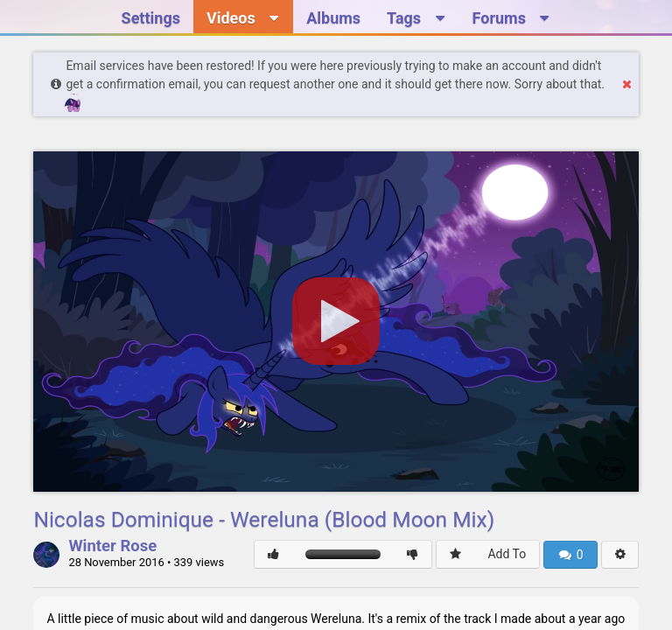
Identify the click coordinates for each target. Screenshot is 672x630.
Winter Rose (112, 547)
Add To (507, 554)
